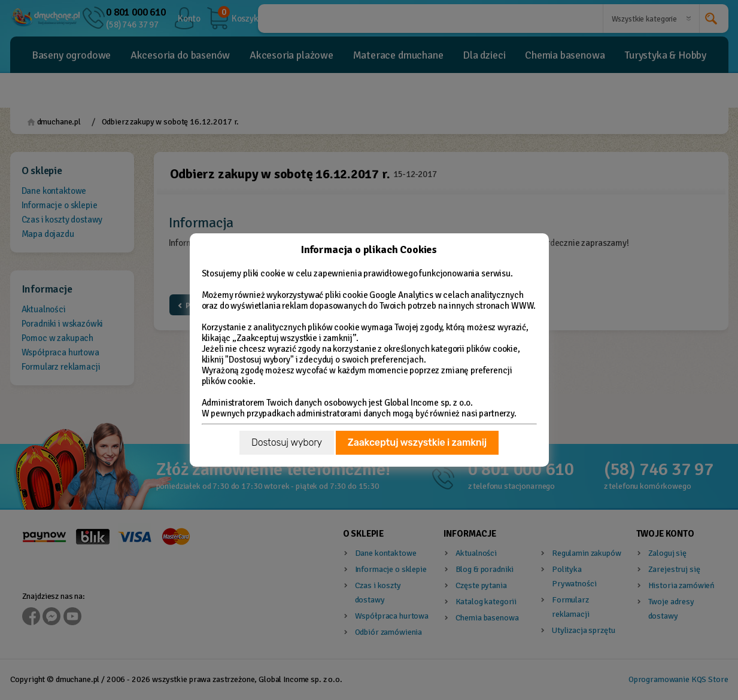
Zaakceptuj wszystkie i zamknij (417, 442)
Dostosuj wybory (287, 442)
